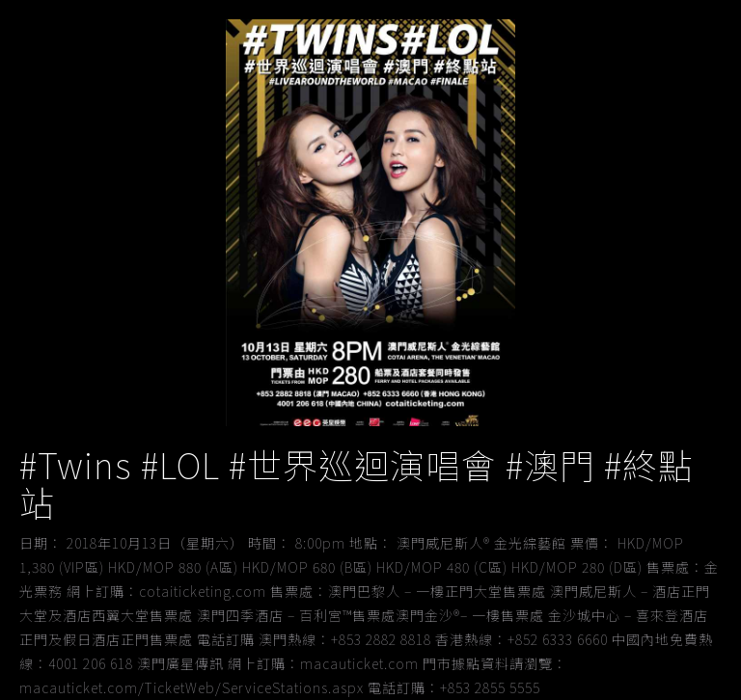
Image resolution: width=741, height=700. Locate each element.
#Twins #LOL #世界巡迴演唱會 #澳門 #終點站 (357, 483)
